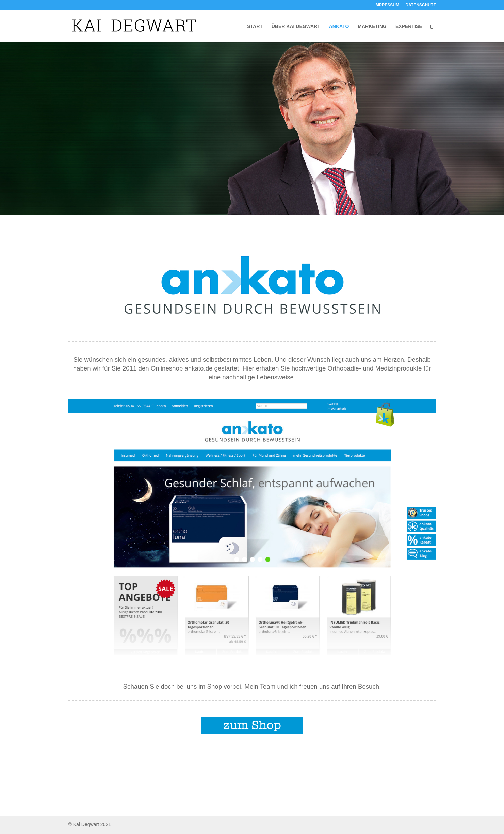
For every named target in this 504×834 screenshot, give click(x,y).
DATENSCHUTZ (420, 5)
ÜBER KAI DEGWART (296, 26)
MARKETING (372, 26)
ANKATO (339, 26)
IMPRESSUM (387, 5)
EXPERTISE (409, 26)
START (255, 26)
